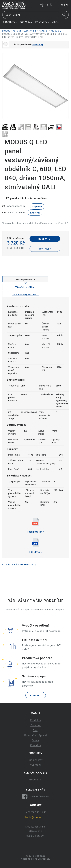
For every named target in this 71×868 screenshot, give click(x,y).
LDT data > (35, 546)
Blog (35, 730)
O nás (35, 740)
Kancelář (44, 31)
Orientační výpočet (36, 735)
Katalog (17, 31)
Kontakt (36, 695)
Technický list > (35, 526)
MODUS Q (56, 31)
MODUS (6, 31)
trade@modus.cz (35, 817)
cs (62, 5)
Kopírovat (37, 207)
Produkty (10, 22)
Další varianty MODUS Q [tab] (25, 295)
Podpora (26, 22)
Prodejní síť (45, 239)
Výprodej (35, 765)
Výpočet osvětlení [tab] (25, 287)
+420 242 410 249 (36, 812)
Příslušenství (36, 760)
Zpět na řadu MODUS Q (19, 565)
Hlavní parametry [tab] (25, 280)
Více (55, 22)
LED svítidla (30, 31)
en (67, 5)
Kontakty (42, 22)
